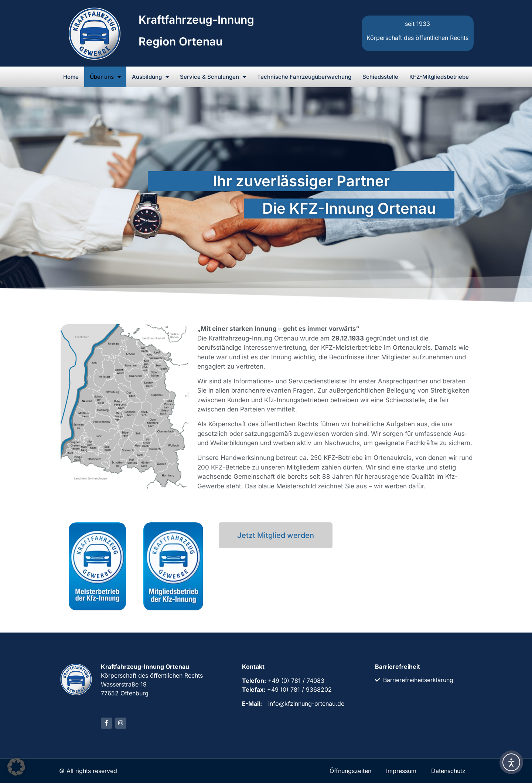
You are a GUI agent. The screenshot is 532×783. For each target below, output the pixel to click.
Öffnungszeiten (350, 771)
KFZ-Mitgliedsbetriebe (439, 77)
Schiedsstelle (380, 77)
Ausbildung (150, 77)
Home (71, 77)
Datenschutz (448, 771)
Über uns (105, 77)
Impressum (401, 771)
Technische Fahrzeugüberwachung (304, 77)
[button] (16, 767)
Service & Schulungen (213, 77)
